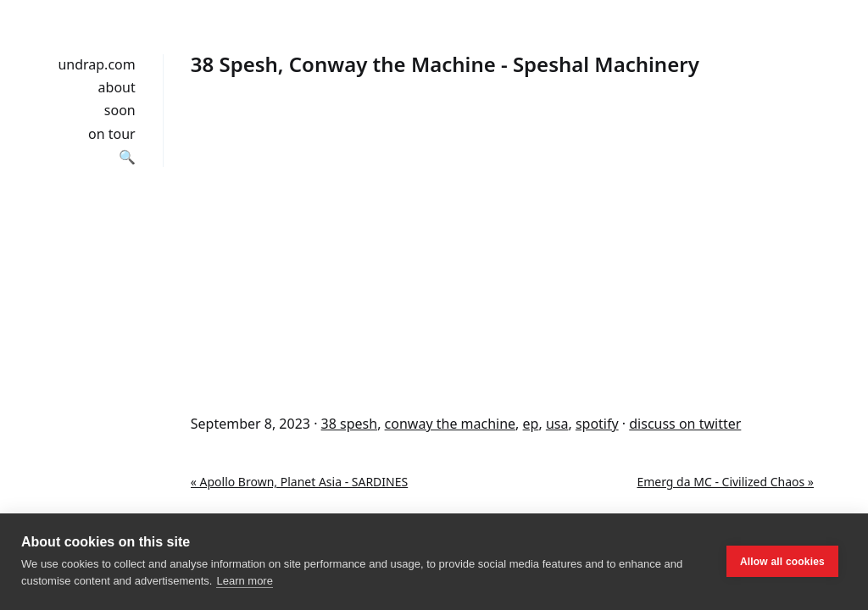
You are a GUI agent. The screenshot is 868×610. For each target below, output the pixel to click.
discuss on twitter (685, 424)
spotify (597, 424)
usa (557, 424)
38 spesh (350, 424)
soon (120, 110)
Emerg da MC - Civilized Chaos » (725, 482)
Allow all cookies (782, 562)
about (117, 87)
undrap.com (96, 64)
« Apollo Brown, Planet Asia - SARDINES (299, 482)
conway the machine (451, 424)
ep (531, 424)
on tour (112, 134)
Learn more (244, 581)
